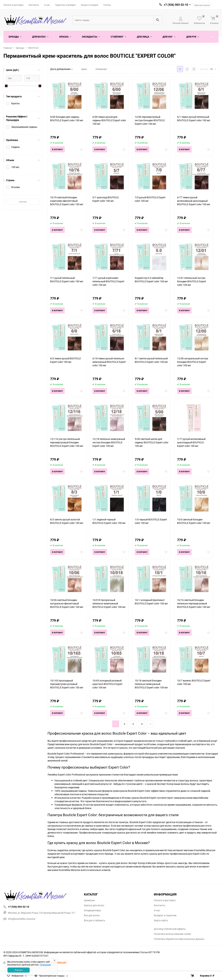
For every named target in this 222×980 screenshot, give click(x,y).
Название (101, 69)
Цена (84, 69)
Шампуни (89, 900)
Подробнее (45, 965)
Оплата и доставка (13, 5)
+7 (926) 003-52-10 (176, 5)
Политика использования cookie (172, 934)
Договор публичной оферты (170, 929)
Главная (8, 48)
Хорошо (19, 970)
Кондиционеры (93, 910)
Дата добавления (61, 69)
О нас (47, 5)
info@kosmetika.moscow (19, 919)
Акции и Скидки (90, 5)
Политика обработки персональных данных (179, 939)
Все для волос (92, 915)
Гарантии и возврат (65, 5)
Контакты (34, 5)
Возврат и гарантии (165, 915)
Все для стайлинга (94, 920)
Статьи (107, 5)
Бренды (20, 48)
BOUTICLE (33, 48)
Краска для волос (94, 905)
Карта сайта (161, 920)
